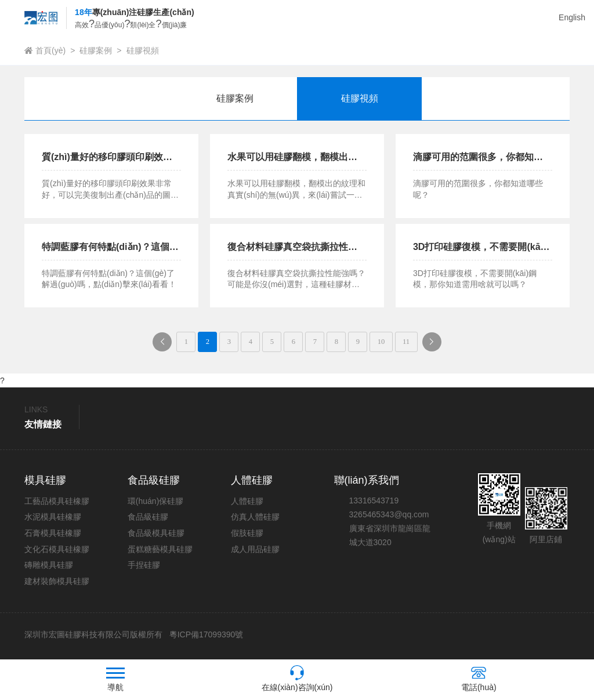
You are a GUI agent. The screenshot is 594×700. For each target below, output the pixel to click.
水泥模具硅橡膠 (53, 520)
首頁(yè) (50, 50)
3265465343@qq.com (389, 517)
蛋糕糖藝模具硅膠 (160, 552)
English (572, 17)
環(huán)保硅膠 (155, 504)
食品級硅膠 (148, 520)
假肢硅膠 (247, 536)
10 (397, 343)
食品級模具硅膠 (156, 536)
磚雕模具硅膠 (49, 568)
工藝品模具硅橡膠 (57, 504)
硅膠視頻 (143, 50)
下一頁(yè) (460, 347)
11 (426, 343)
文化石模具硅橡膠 (57, 552)
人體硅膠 (247, 504)
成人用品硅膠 (255, 552)
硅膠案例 (96, 50)
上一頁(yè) (143, 347)
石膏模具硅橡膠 (53, 536)
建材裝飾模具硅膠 (57, 584)
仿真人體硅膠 (255, 520)
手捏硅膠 (144, 568)
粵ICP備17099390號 (205, 638)
